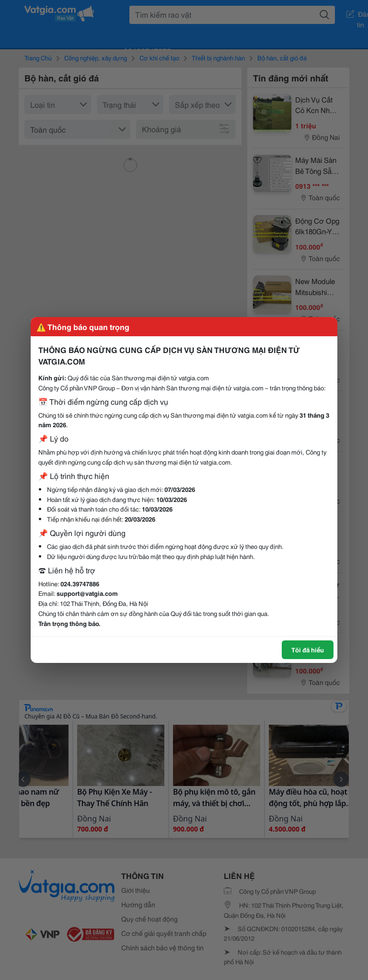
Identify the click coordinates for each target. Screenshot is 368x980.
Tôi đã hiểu (308, 650)
